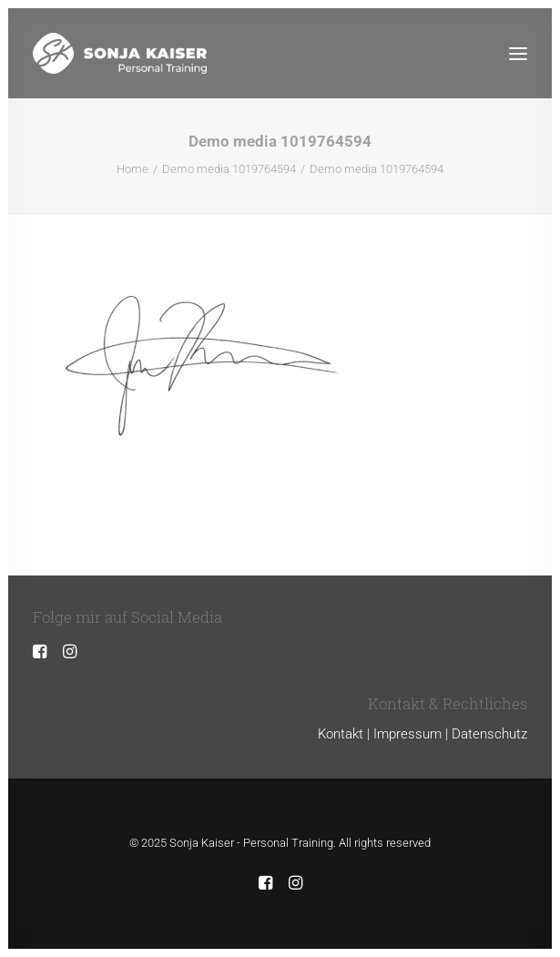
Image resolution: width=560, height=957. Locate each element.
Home (132, 169)
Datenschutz (489, 734)
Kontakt (341, 734)
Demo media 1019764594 (229, 169)
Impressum (407, 734)
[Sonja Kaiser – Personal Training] (120, 53)
